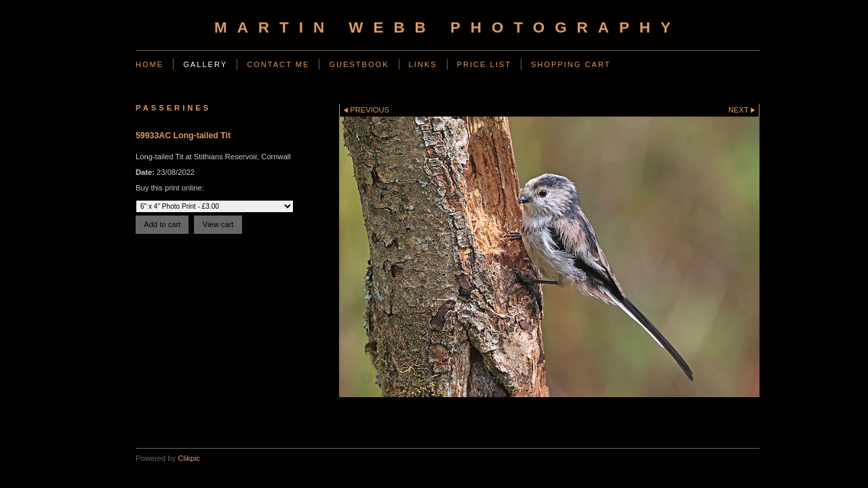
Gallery (205, 64)
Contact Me (278, 64)
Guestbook (359, 64)
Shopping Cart (571, 64)
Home (150, 64)
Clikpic (189, 458)
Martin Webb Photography (448, 27)
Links (423, 64)
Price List (484, 64)
